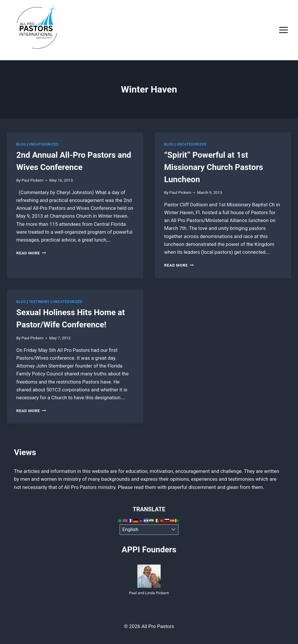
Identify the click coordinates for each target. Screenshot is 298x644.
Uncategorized (44, 144)
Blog (21, 144)
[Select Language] (149, 530)
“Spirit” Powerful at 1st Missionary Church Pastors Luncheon (214, 167)
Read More (31, 253)
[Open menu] (283, 30)
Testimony (39, 302)
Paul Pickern (32, 180)
